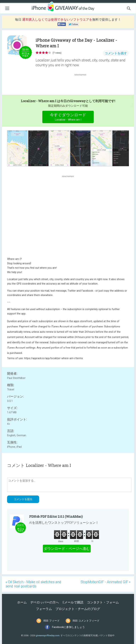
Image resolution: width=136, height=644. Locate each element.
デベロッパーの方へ (45, 602)
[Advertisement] (82, 85)
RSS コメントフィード (86, 621)
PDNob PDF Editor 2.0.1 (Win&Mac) (56, 516)
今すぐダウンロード (68, 117)
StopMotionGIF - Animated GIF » (106, 582)
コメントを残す (116, 53)
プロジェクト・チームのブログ (78, 609)
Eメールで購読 (73, 602)
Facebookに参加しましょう (68, 627)
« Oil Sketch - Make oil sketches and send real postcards (33, 584)
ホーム (22, 602)
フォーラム (44, 609)
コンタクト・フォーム (103, 602)
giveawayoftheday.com (48, 635)
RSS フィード (52, 621)
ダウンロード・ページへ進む (67, 549)
